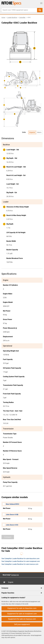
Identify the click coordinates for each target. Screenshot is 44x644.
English (11, 582)
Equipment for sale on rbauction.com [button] (22, 608)
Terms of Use (26, 633)
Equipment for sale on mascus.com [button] (22, 619)
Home (3, 17)
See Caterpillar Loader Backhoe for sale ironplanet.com (21, 561)
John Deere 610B (12, 515)
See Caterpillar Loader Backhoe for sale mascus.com (20, 564)
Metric (39, 132)
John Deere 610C (12, 525)
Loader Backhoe (12, 17)
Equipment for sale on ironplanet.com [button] (22, 614)
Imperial (32, 132)
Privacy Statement (16, 633)
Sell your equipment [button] (22, 624)
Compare (8, 537)
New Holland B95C (13, 504)
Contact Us (15, 575)
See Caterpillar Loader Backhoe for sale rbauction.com (20, 559)
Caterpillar (22, 17)
